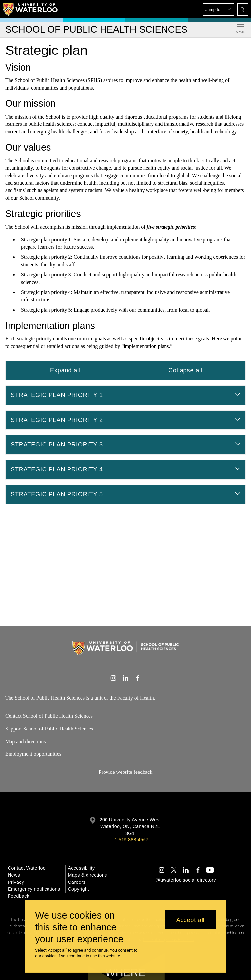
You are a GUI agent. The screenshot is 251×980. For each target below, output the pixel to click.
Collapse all (185, 370)
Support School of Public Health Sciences (49, 729)
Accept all (191, 920)
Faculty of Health (136, 698)
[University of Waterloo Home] (30, 9)
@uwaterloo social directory (185, 880)
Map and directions (26, 741)
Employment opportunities (33, 754)
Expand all (65, 370)
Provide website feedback (126, 772)
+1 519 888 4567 (130, 840)
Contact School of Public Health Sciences (49, 716)
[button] (218, 10)
